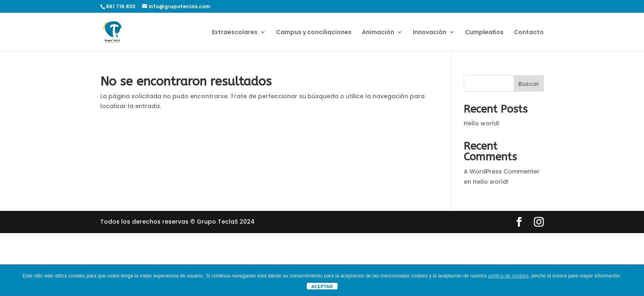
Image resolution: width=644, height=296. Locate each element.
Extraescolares (235, 33)
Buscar (529, 84)
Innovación (430, 33)
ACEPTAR (322, 287)
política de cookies (508, 276)
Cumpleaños (484, 33)
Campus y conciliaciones (314, 33)
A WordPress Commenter (502, 171)
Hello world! (482, 123)
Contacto (529, 33)
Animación (378, 33)
